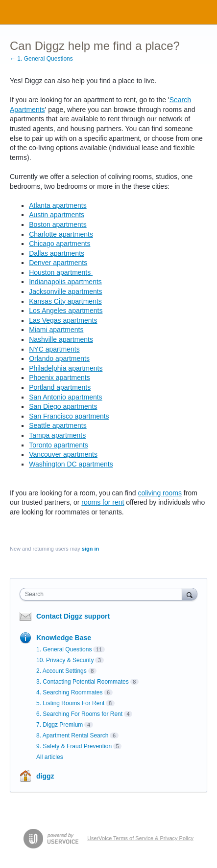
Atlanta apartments (58, 205)
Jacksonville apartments (65, 291)
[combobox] (103, 594)
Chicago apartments (60, 244)
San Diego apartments (63, 406)
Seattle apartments (58, 425)
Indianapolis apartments (65, 282)
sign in (90, 549)
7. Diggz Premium (60, 725)
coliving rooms (159, 493)
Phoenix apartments (60, 378)
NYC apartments (54, 349)
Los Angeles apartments (66, 311)
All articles (50, 757)
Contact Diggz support (73, 616)
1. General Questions (64, 649)
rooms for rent (103, 502)
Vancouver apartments (63, 454)
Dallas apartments (57, 253)
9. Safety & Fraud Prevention (74, 746)
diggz (45, 776)
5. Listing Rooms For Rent (70, 703)
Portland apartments (60, 387)
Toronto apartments (59, 445)
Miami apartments (56, 330)
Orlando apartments (59, 358)
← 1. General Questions (41, 59)
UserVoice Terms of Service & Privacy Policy (140, 838)
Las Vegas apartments (63, 320)
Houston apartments (61, 272)
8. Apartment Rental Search (72, 735)
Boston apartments (58, 224)
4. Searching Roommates (69, 692)
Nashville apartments (61, 339)
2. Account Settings (61, 671)
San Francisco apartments (69, 416)
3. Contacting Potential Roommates (83, 682)
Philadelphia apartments (66, 368)
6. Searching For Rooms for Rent (79, 714)
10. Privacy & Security (65, 660)
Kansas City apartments (65, 301)
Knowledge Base (64, 638)
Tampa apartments (57, 435)
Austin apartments (57, 215)
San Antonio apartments (65, 397)
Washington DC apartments (71, 464)
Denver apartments (58, 263)
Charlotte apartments (61, 234)
